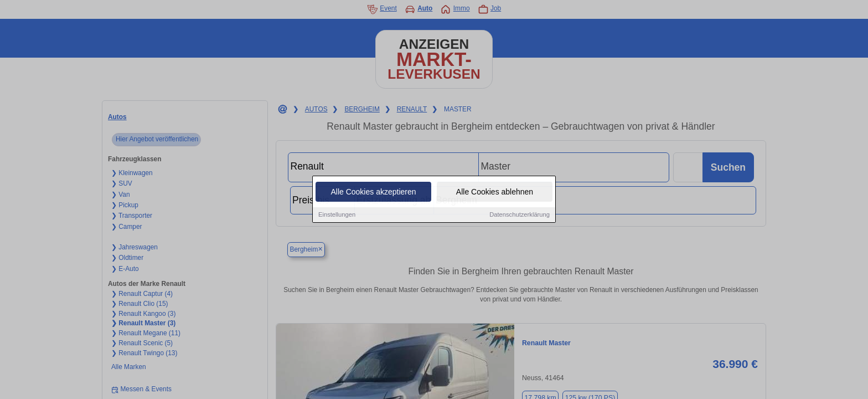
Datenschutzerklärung (520, 216)
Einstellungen (337, 216)
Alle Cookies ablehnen (495, 193)
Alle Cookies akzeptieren (373, 193)
